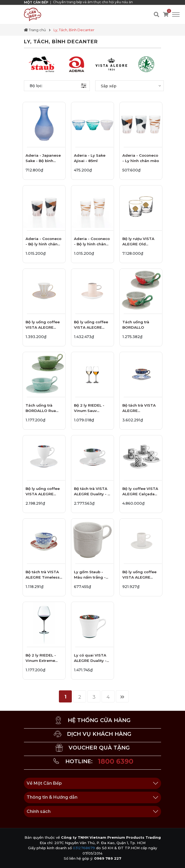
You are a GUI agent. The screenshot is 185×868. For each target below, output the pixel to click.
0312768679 (84, 848)
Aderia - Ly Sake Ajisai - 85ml (90, 158)
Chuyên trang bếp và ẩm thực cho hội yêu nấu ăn (93, 2)
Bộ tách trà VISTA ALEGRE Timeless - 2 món (44, 575)
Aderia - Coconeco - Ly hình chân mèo (141, 158)
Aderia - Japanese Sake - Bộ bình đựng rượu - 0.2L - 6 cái (43, 159)
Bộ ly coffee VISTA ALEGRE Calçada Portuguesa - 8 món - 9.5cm (140, 492)
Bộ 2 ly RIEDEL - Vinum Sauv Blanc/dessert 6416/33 (89, 409)
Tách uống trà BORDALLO (136, 325)
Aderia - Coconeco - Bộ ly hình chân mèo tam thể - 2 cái (44, 242)
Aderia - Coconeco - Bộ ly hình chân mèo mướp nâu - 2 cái (92, 242)
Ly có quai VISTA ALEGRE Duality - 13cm (90, 659)
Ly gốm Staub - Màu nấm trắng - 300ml (90, 575)
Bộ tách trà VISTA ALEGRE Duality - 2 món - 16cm (92, 492)
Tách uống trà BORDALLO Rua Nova (41, 409)
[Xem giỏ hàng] (166, 15)
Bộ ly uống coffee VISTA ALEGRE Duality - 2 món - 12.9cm (43, 492)
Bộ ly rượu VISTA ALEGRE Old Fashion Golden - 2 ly (141, 242)
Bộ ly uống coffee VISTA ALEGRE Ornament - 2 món (140, 575)
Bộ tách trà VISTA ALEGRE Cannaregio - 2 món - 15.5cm (139, 409)
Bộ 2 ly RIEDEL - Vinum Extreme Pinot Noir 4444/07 (41, 659)
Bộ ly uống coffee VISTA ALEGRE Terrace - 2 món (43, 326)
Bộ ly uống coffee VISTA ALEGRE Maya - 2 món (91, 326)
